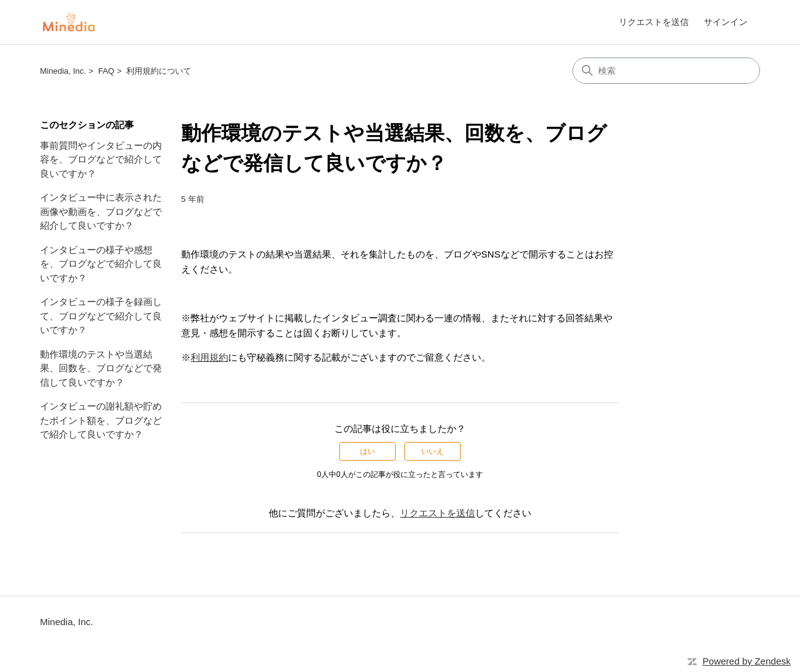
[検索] (666, 71)
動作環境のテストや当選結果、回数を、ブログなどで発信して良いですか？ (101, 368)
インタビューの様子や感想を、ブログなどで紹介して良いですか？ (101, 264)
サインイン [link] (726, 22)
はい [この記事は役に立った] (367, 451)
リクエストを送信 (654, 22)
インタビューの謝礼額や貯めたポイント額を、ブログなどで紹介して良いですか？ (101, 420)
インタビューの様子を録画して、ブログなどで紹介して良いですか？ (101, 316)
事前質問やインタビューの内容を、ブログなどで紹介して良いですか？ (101, 159)
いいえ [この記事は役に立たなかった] (432, 451)
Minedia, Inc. (63, 71)
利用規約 (209, 357)
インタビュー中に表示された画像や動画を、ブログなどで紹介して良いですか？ (101, 211)
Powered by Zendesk (747, 661)
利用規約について (159, 71)
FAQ (106, 71)
